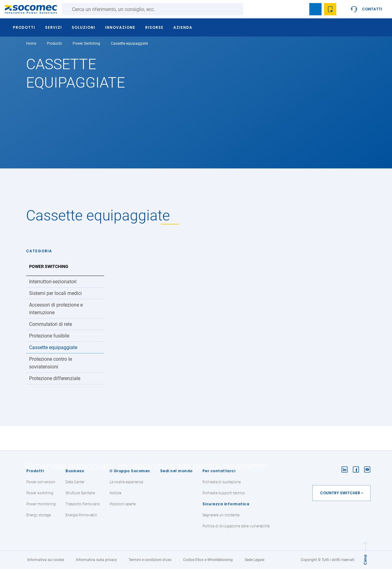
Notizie (115, 493)
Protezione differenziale (55, 378)
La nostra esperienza (126, 482)
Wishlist (330, 9)
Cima (365, 560)
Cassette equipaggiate (53, 347)
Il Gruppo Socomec (130, 471)
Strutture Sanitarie (80, 493)
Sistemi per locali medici (55, 293)
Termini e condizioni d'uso (150, 560)
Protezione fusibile (49, 336)
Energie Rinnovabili (81, 515)
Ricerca (249, 9)
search (301, 9)
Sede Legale (254, 560)
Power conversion (41, 482)
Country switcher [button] (340, 493)
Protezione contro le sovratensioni (51, 363)
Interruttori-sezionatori (53, 282)
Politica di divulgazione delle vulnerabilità (236, 526)
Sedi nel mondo (176, 471)
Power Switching (86, 43)
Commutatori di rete (51, 324)
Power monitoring (41, 504)
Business (75, 471)
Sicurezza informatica (226, 504)
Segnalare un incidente (221, 515)
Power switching (40, 493)
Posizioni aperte (123, 504)
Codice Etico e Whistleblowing (208, 560)
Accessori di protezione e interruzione (56, 309)
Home (31, 43)
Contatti (372, 9)
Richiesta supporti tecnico (224, 493)
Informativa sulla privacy (96, 560)
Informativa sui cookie (46, 560)
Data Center (75, 482)
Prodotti (35, 471)
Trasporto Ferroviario (83, 504)
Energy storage (39, 515)
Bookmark (315, 9)
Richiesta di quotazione (222, 482)
